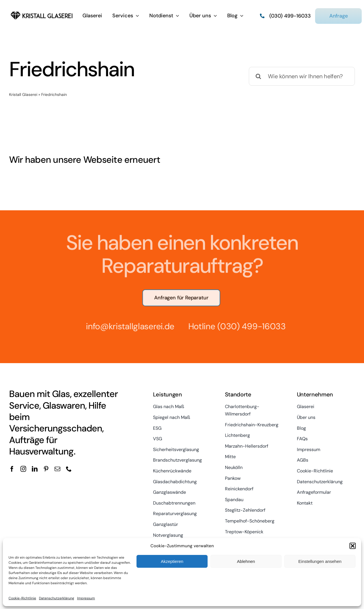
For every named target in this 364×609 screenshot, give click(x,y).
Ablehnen (246, 561)
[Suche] (258, 76)
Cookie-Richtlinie (22, 598)
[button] (353, 546)
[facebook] (12, 469)
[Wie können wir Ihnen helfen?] (302, 76)
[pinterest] (46, 469)
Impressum (86, 598)
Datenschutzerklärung (57, 598)
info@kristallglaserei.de (128, 326)
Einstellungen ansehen (320, 561)
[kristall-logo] (42, 11)
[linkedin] (35, 469)
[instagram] (23, 469)
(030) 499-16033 (249, 326)
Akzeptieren (172, 561)
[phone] (69, 469)
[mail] (57, 469)
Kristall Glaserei (23, 94)
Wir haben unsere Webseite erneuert (85, 160)
